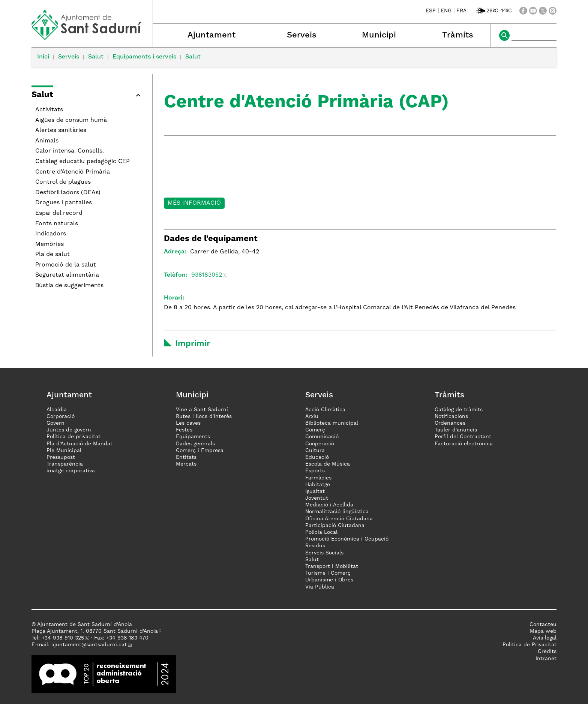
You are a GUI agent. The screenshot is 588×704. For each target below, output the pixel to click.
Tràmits (458, 35)
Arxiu (312, 416)
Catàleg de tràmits (459, 410)
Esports (315, 471)
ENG (446, 11)
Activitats (49, 110)
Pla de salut (52, 255)
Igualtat (315, 491)
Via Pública (320, 587)
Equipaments (193, 437)
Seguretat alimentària (67, 275)
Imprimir (193, 344)
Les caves (188, 423)
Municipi (379, 35)
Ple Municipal (64, 451)
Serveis (302, 35)
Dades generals (195, 444)
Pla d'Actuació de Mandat (79, 444)
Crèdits (547, 652)
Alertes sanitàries (61, 130)
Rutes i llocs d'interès (204, 416)
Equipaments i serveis (144, 57)
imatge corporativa (71, 471)
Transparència (65, 464)
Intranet (546, 659)
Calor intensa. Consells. (70, 151)
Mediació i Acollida (329, 505)
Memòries (49, 244)
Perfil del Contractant (463, 437)
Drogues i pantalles (64, 203)
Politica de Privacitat (529, 645)
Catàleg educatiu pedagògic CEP (82, 162)
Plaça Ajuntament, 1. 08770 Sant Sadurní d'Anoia (95, 631)
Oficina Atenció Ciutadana (339, 519)
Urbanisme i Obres (329, 580)
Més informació (194, 203)
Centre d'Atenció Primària (73, 172)
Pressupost (61, 457)
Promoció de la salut (66, 265)
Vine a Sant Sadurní (202, 410)
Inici (43, 57)
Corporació (61, 416)
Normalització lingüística (337, 512)
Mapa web (543, 631)
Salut (96, 57)
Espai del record (59, 213)
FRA (461, 11)
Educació (317, 457)
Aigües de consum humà (71, 120)
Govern (55, 423)
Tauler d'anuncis (456, 430)
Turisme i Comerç (328, 573)
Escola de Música (328, 464)
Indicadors (51, 234)
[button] (88, 96)
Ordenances (450, 423)
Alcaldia (57, 410)
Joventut (317, 498)
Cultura (315, 451)
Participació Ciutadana (335, 526)
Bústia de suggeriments (69, 286)
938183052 (207, 275)
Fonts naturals (57, 224)
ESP (431, 11)
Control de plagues (63, 182)
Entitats (186, 457)
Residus (315, 546)
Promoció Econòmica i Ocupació (347, 539)
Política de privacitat (73, 437)
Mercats (186, 464)
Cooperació (320, 444)
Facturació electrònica (464, 444)
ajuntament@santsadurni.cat (89, 645)
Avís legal (545, 638)
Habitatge (318, 485)
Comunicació (322, 437)
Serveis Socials (324, 553)
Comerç (315, 430)
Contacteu (543, 625)
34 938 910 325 (64, 638)
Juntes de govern (69, 430)
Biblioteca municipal (332, 423)
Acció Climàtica (325, 410)
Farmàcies (318, 478)
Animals (47, 141)
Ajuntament (211, 35)
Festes (184, 430)
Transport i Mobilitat (332, 566)
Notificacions (451, 416)
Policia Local (321, 532)
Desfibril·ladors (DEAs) (68, 193)
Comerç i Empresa (200, 451)
